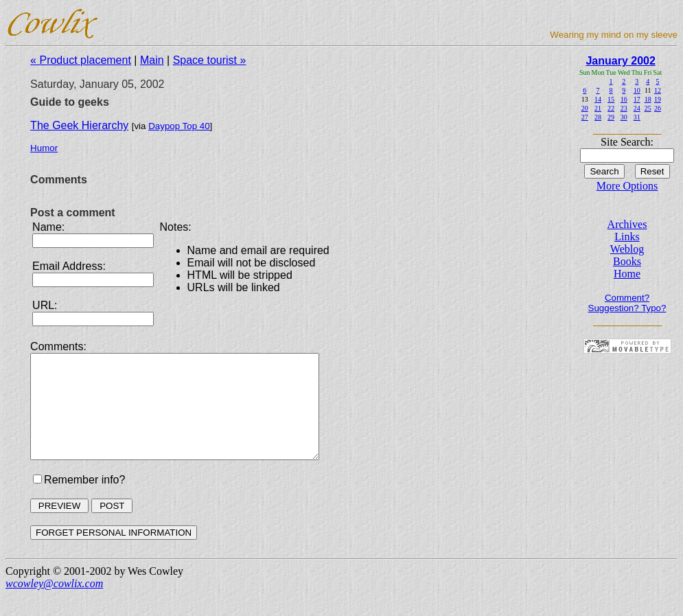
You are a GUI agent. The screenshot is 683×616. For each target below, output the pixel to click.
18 (648, 99)
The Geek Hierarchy (79, 125)
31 (637, 117)
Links (627, 237)
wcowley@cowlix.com (54, 604)
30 (624, 117)
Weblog (627, 249)
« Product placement (81, 60)
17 (637, 99)
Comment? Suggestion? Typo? (627, 303)
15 (611, 99)
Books (627, 261)
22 (611, 108)
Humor (44, 148)
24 (637, 108)
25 (648, 108)
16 (624, 99)
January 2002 (620, 61)
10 (637, 90)
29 (611, 117)
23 (624, 108)
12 (658, 90)
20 (585, 108)
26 (658, 108)
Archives (627, 224)
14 (598, 99)
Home (627, 274)
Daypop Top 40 (179, 126)
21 (598, 108)
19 (658, 99)
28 (598, 117)
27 (585, 117)
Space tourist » (210, 60)
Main (152, 60)
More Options (627, 186)
